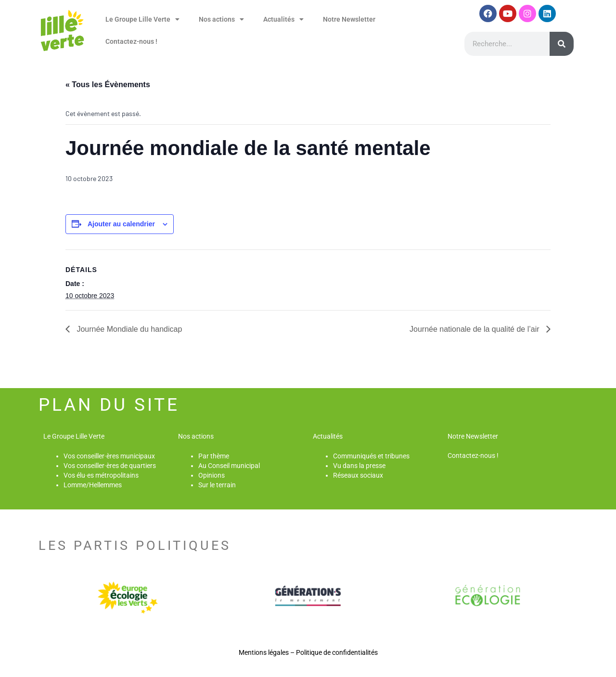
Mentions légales (264, 652)
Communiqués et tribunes (371, 456)
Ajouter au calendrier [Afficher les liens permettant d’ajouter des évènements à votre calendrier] (121, 224)
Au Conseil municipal (229, 466)
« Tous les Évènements (108, 85)
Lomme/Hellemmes (93, 485)
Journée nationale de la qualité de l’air (475, 329)
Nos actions (221, 19)
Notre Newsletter (349, 19)
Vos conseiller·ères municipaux (109, 456)
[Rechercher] (562, 44)
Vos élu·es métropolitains (101, 475)
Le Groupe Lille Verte (142, 19)
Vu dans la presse (359, 466)
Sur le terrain (217, 485)
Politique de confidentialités (337, 652)
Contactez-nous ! (131, 41)
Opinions (212, 475)
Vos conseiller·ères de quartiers (110, 466)
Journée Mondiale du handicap (128, 329)
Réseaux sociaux (358, 475)
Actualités (283, 19)
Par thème (214, 456)
